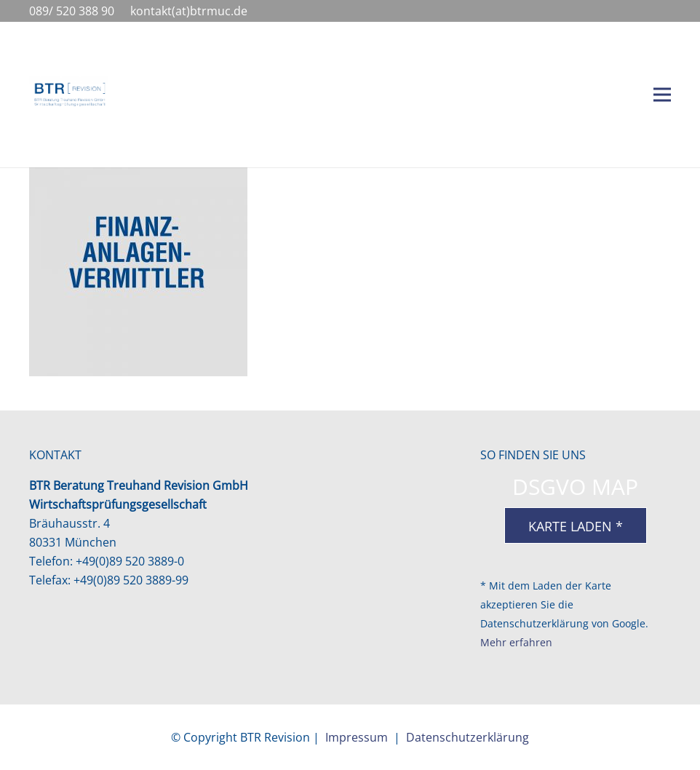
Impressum (357, 737)
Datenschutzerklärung (468, 737)
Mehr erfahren (516, 642)
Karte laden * (576, 526)
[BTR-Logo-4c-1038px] (69, 95)
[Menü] (662, 95)
